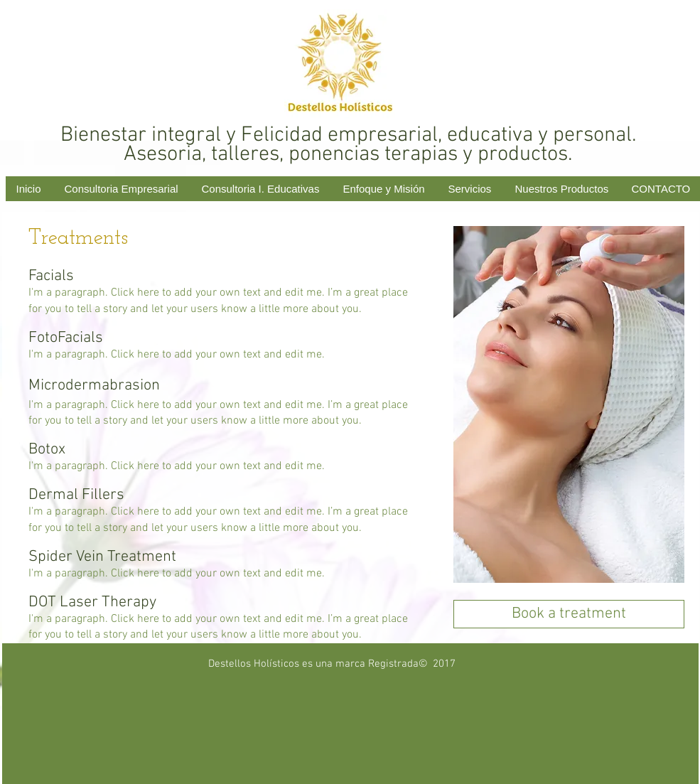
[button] (470, 189)
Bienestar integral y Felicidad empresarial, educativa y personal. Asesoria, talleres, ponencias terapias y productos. (349, 145)
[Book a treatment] (569, 614)
